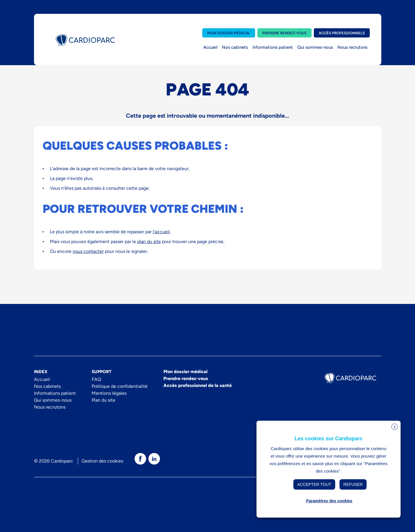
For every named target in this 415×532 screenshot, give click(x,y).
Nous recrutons (352, 47)
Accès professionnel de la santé (198, 385)
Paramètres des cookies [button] (329, 501)
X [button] (395, 427)
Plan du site (103, 400)
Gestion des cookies (102, 461)
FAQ (96, 379)
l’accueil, (162, 232)
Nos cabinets (235, 47)
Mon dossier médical (229, 33)
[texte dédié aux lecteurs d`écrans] (140, 459)
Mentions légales (109, 393)
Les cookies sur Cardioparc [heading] (329, 439)
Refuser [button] (353, 484)
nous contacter (88, 251)
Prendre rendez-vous (284, 33)
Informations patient (273, 47)
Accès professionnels (342, 33)
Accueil (210, 47)
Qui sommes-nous (315, 47)
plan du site (149, 241)
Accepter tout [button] (314, 484)
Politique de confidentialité (120, 386)
